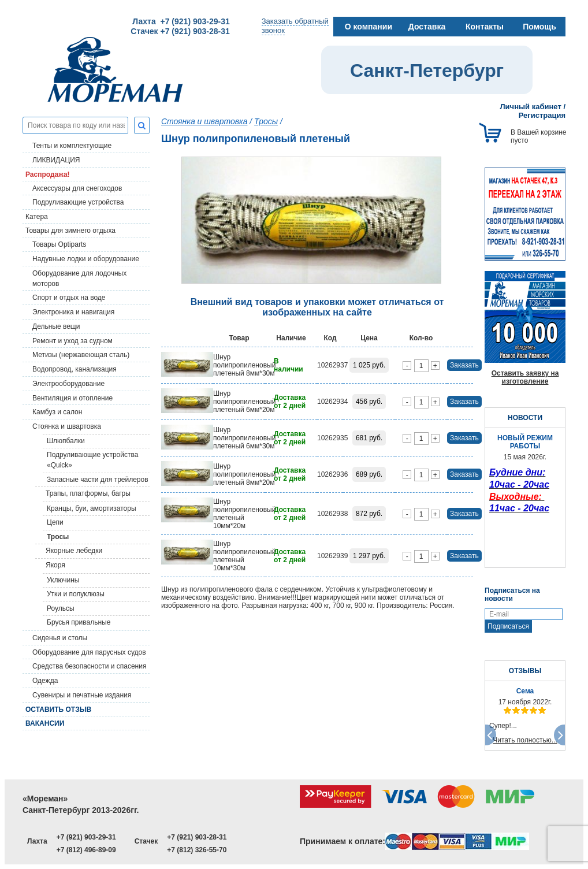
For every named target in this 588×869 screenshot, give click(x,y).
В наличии (289, 365)
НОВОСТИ (525, 418)
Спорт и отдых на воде (69, 298)
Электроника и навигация (73, 312)
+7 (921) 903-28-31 (197, 837)
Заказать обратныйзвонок (295, 26)
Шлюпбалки (66, 441)
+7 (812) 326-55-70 (197, 850)
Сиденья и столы (60, 638)
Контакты (485, 27)
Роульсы (61, 608)
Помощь (539, 27)
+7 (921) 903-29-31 (86, 837)
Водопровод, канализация (75, 369)
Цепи (55, 522)
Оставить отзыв (58, 710)
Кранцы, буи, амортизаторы (92, 508)
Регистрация (542, 115)
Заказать (464, 365)
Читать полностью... (525, 740)
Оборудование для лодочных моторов (79, 278)
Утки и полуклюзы (76, 594)
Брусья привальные (79, 622)
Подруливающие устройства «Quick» (92, 460)
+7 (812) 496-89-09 (86, 850)
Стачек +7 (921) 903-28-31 (180, 31)
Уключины (63, 580)
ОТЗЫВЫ (525, 671)
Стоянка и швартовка (67, 426)
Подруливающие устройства (78, 202)
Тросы (58, 537)
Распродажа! (48, 174)
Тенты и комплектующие (72, 146)
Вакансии (45, 723)
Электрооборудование (68, 384)
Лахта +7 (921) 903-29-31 (181, 21)
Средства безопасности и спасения (89, 666)
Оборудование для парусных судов (89, 652)
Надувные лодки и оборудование (86, 259)
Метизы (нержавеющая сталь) (81, 355)
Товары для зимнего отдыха (70, 231)
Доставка (427, 27)
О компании (369, 27)
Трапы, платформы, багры (88, 493)
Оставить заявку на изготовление (525, 377)
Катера (37, 217)
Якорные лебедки (74, 551)
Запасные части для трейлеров (98, 480)
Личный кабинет (531, 107)
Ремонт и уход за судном (72, 341)
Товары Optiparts (59, 244)
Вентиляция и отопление (72, 398)
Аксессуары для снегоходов (77, 188)
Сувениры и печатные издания (82, 695)
